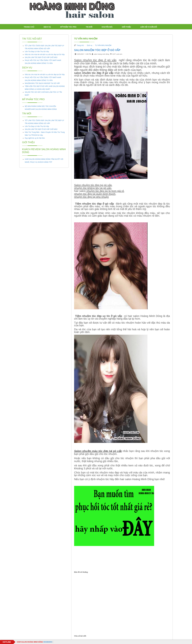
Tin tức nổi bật (32, 39)
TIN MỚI (89, 27)
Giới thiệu (126, 27)
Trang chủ (29, 27)
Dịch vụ (47, 27)
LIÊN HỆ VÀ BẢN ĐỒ (149, 27)
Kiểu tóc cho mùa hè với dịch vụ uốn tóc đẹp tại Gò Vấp (45, 54)
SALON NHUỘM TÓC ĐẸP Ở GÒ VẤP (97, 50)
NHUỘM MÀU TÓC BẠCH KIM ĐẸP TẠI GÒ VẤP (42, 83)
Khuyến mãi (107, 27)
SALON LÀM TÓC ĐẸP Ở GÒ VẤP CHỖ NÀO (41, 57)
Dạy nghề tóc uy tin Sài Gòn (35, 138)
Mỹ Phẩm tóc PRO (68, 27)
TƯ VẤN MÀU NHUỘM (86, 39)
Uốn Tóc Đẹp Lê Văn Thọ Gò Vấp (37, 52)
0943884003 (34, 642)
